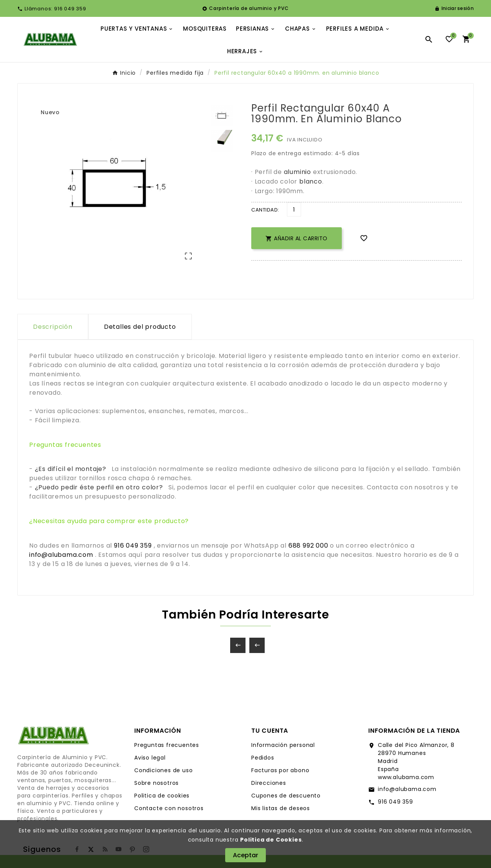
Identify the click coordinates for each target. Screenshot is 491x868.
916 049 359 (395, 802)
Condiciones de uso (163, 770)
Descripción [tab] (53, 327)
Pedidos (263, 758)
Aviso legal (150, 758)
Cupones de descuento (286, 796)
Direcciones (269, 783)
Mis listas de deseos (281, 808)
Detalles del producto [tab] (140, 327)
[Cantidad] (294, 209)
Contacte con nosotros (169, 808)
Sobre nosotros (157, 783)
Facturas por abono (280, 770)
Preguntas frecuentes (167, 745)
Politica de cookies (162, 796)
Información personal (283, 745)
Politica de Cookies (271, 840)
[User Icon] (454, 8)
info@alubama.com (407, 789)
